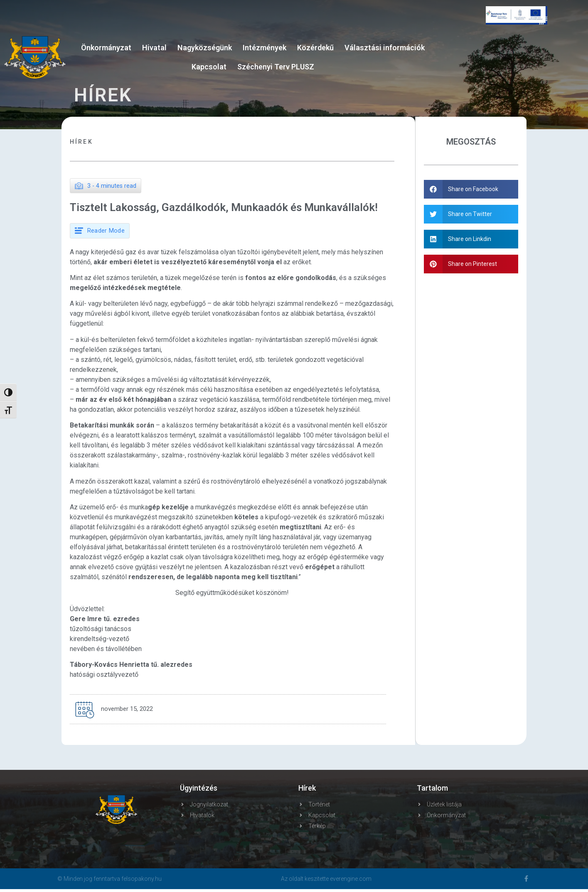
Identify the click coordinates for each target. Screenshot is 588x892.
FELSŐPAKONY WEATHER (516, 66)
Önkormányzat (106, 48)
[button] (472, 189)
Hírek (82, 142)
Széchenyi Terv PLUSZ (276, 67)
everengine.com (351, 882)
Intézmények (264, 48)
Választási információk (385, 48)
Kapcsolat (209, 67)
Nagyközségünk (205, 48)
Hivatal (154, 48)
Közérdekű (315, 48)
